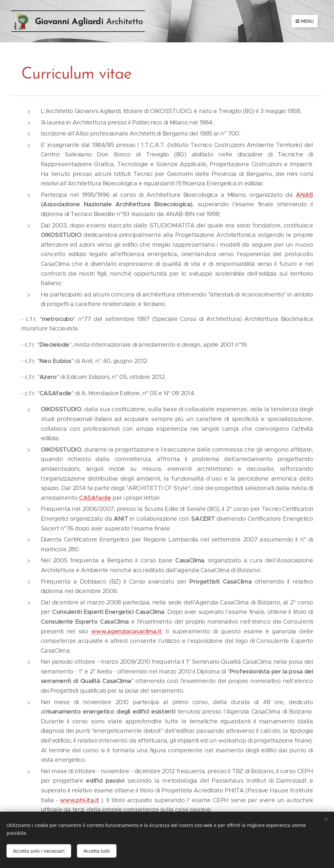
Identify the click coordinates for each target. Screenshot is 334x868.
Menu (305, 21)
